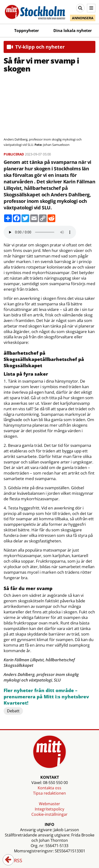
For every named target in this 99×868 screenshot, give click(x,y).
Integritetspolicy (49, 809)
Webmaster (49, 804)
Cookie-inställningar (49, 814)
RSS (15, 861)
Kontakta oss (49, 788)
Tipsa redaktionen (49, 793)
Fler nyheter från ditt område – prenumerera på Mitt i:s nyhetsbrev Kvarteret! (46, 697)
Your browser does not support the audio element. (40, 232)
